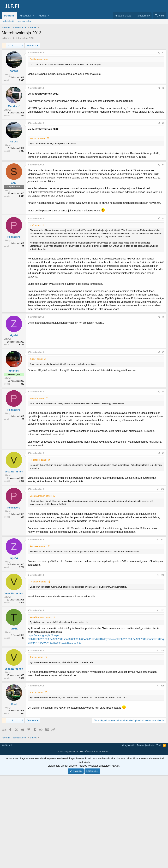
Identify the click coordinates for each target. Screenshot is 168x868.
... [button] (17, 46)
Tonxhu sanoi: (37, 657)
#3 (163, 123)
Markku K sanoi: (38, 138)
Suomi (7, 795)
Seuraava (32, 46)
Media (42, 16)
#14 (163, 651)
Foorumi (9, 16)
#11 (163, 540)
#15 (163, 686)
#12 (163, 575)
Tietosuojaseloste (145, 795)
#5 (163, 218)
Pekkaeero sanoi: (38, 460)
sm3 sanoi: (35, 225)
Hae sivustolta (24, 21)
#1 (163, 53)
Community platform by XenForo (84, 801)
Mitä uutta (25, 16)
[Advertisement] (85, 751)
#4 (163, 165)
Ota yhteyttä (128, 795)
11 (22, 46)
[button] (34, 16)
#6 (163, 317)
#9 (163, 453)
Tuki (158, 795)
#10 (163, 489)
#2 (163, 88)
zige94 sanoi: (36, 359)
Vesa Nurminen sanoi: (41, 496)
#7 (163, 352)
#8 (163, 392)
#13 (163, 610)
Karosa (8, 38)
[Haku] (160, 16)
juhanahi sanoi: (37, 398)
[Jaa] (159, 53)
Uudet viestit (8, 21)
